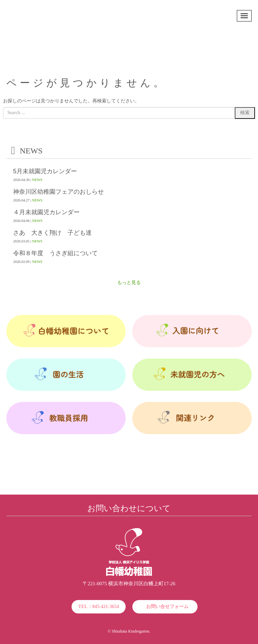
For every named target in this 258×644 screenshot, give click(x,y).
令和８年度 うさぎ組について (55, 253)
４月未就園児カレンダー (46, 212)
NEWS (37, 180)
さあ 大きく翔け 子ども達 (52, 233)
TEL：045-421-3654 (99, 607)
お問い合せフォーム (167, 607)
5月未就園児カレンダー (45, 171)
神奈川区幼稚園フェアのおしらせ (58, 192)
